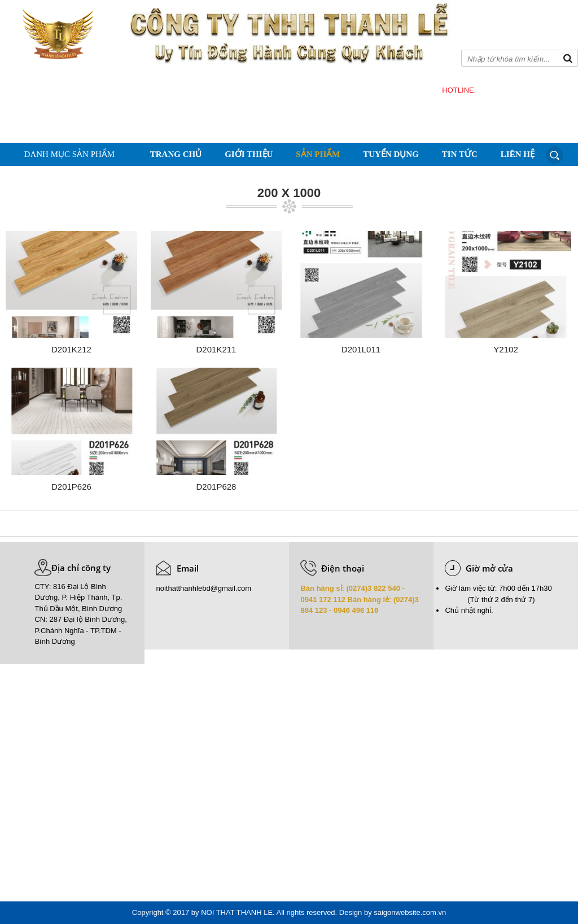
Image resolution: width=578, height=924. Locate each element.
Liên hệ (518, 154)
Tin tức (460, 154)
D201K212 (71, 349)
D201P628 (216, 487)
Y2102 (505, 349)
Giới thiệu (249, 154)
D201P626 (71, 487)
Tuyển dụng (391, 154)
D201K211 (216, 349)
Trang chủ (176, 154)
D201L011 (361, 349)
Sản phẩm (318, 154)
